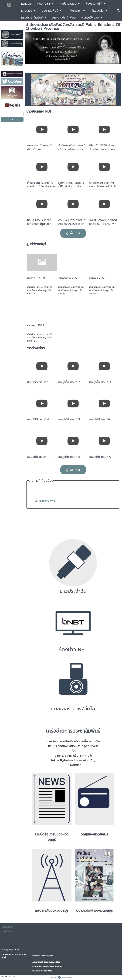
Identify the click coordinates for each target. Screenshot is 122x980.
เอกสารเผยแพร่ (45, 501)
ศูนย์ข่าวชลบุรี (36, 244)
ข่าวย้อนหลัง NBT (39, 111)
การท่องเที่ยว (36, 348)
